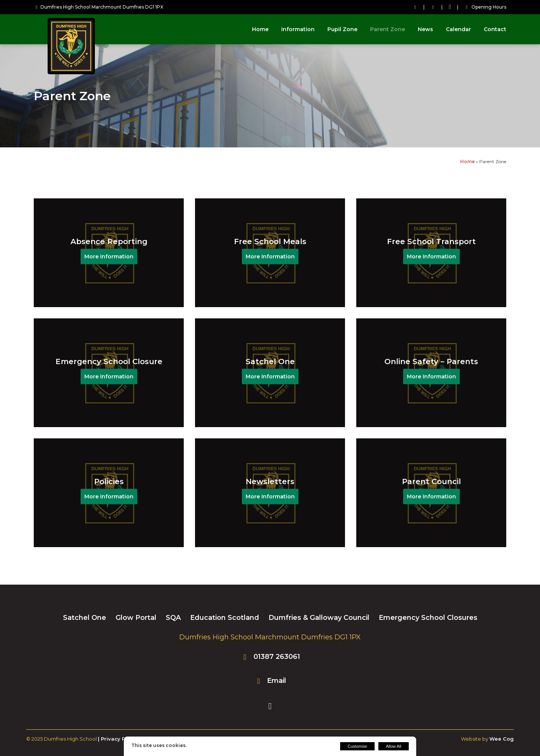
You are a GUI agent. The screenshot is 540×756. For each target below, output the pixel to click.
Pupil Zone (342, 29)
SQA (173, 618)
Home (260, 29)
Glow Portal (136, 618)
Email (277, 681)
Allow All (394, 746)
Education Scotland (225, 618)
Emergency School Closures (428, 618)
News (425, 29)
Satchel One (85, 618)
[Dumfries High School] (71, 72)
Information (298, 29)
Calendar (458, 29)
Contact (495, 29)
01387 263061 (277, 657)
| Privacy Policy (118, 739)
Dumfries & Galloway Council (319, 618)
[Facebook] (450, 7)
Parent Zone (388, 29)
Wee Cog (502, 739)
